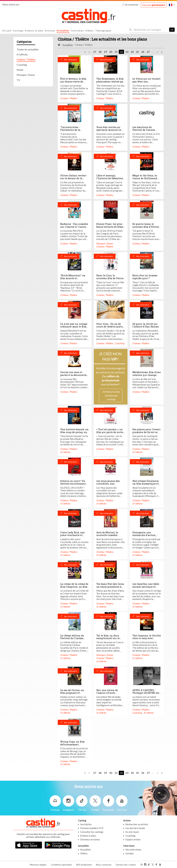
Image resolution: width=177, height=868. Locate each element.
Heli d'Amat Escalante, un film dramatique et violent (146, 484)
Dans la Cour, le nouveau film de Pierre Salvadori (110, 278)
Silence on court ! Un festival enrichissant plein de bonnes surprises (73, 485)
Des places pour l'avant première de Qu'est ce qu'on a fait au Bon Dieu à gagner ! (146, 433)
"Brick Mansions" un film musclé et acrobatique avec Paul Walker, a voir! (73, 280)
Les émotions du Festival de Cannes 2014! (144, 130)
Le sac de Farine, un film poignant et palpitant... (72, 693)
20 (111, 52)
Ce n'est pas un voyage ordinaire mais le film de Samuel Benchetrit (74, 327)
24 (132, 52)
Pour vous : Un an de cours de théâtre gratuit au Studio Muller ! (110, 327)
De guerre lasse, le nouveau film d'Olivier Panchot (146, 227)
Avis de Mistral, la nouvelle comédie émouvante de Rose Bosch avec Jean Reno (110, 537)
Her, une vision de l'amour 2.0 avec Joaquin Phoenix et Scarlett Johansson (108, 694)
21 (116, 52)
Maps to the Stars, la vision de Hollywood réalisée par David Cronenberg (145, 180)
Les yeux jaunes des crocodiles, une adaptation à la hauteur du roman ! (111, 485)
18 (100, 52)
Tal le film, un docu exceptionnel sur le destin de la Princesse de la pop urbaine (109, 640)
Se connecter (131, 5)
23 (127, 52)
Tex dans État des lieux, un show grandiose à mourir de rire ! (110, 587)
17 (95, 52)
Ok (172, 30)
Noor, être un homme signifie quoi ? (145, 277)
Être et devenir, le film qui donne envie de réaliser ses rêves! (73, 81)
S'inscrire (154, 5)
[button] (172, 5)
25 (137, 52)
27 (148, 52)
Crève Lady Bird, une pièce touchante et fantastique (72, 535)
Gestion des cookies (126, 865)
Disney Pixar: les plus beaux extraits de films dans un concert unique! (110, 228)
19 (105, 52)
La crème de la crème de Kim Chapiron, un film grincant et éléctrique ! (74, 587)
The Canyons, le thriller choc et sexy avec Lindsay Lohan (147, 638)
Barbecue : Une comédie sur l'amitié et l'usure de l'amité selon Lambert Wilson (74, 228)
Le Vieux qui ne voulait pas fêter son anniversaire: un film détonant (146, 83)
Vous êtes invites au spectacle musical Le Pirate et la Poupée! (109, 130)
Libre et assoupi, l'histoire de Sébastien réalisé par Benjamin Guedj (110, 180)
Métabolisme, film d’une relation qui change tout (147, 375)
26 (143, 52)
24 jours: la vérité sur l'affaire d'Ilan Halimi (146, 325)
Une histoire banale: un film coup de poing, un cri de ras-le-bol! (74, 432)
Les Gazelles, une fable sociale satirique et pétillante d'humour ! (146, 587)
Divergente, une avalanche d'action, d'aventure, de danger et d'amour (147, 537)
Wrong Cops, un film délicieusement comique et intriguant (74, 744)
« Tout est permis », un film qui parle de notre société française (110, 432)
